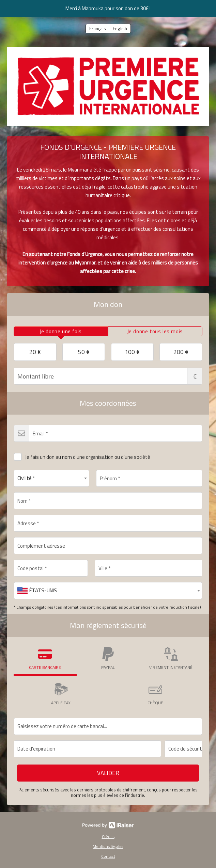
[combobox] (51, 478)
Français (98, 29)
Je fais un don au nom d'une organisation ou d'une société (82, 456)
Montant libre (108, 376)
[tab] (61, 332)
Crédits (108, 837)
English (120, 29)
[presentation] (61, 332)
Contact (108, 856)
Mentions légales (108, 846)
